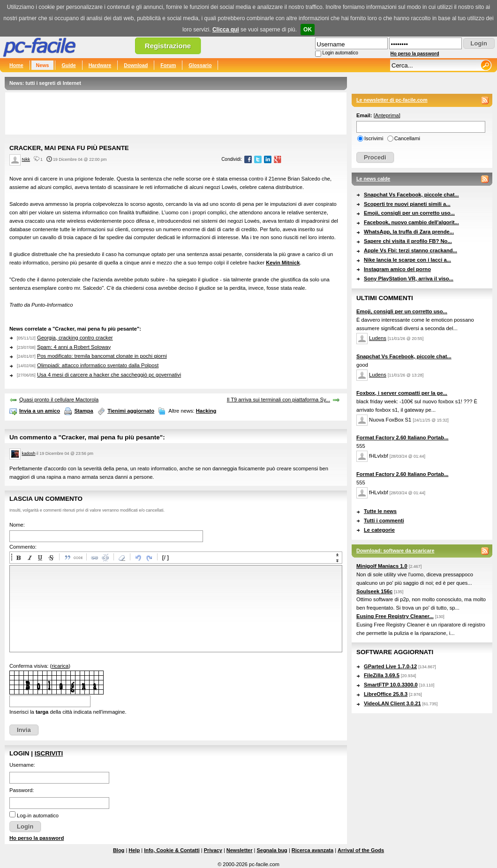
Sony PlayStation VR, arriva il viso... (409, 279)
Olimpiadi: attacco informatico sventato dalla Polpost (98, 365)
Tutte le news (380, 511)
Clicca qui (226, 30)
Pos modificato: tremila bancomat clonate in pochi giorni (102, 356)
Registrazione (168, 46)
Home (16, 65)
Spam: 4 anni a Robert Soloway (74, 347)
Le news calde (373, 179)
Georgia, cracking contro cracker (75, 338)
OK (308, 30)
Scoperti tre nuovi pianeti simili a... (407, 204)
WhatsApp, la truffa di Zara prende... (409, 232)
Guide (68, 65)
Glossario (200, 65)
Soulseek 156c (374, 591)
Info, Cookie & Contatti (172, 850)
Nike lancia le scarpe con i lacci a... (407, 260)
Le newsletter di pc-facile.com (392, 100)
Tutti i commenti (384, 521)
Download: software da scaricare (395, 551)
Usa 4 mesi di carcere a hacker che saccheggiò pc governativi (109, 375)
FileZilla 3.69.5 (382, 675)
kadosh (29, 453)
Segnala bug (272, 850)
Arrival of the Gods (361, 850)
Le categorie (379, 530)
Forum (168, 65)
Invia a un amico (40, 411)
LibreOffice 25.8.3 (386, 694)
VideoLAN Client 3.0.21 (392, 703)
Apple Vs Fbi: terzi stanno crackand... (410, 250)
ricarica (60, 666)
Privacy (213, 850)
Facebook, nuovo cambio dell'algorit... (411, 222)
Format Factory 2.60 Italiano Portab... (402, 438)
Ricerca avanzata (313, 850)
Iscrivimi (374, 138)
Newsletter (240, 850)
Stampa (83, 411)
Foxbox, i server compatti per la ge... (402, 393)
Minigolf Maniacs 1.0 (382, 566)
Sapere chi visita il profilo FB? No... (408, 241)
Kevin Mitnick (283, 263)
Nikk (26, 159)
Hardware (100, 65)
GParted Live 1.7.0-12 (390, 666)
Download (136, 65)
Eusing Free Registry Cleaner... (395, 616)
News (43, 65)
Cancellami (407, 138)
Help (134, 850)
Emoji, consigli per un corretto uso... (409, 213)
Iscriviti (49, 753)
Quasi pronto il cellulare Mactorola (59, 400)
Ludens (378, 338)
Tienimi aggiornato (131, 411)
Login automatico (340, 53)
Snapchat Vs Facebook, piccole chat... (411, 195)
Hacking (206, 411)
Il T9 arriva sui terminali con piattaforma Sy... (279, 400)
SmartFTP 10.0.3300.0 (391, 685)
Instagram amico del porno (397, 269)
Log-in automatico (38, 815)
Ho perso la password (415, 54)
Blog (119, 850)
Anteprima (387, 115)
